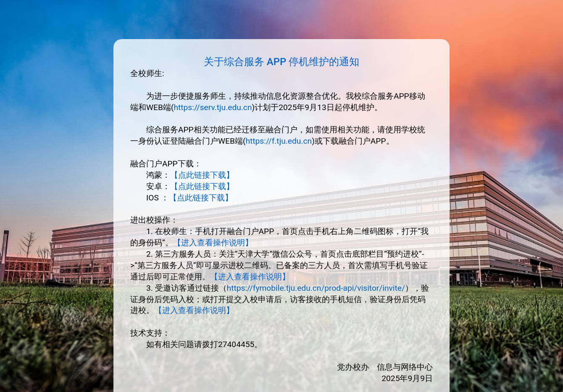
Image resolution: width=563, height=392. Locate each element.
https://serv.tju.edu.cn (213, 107)
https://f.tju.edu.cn (279, 141)
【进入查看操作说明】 (213, 243)
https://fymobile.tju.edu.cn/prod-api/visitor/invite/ (316, 288)
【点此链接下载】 (202, 175)
